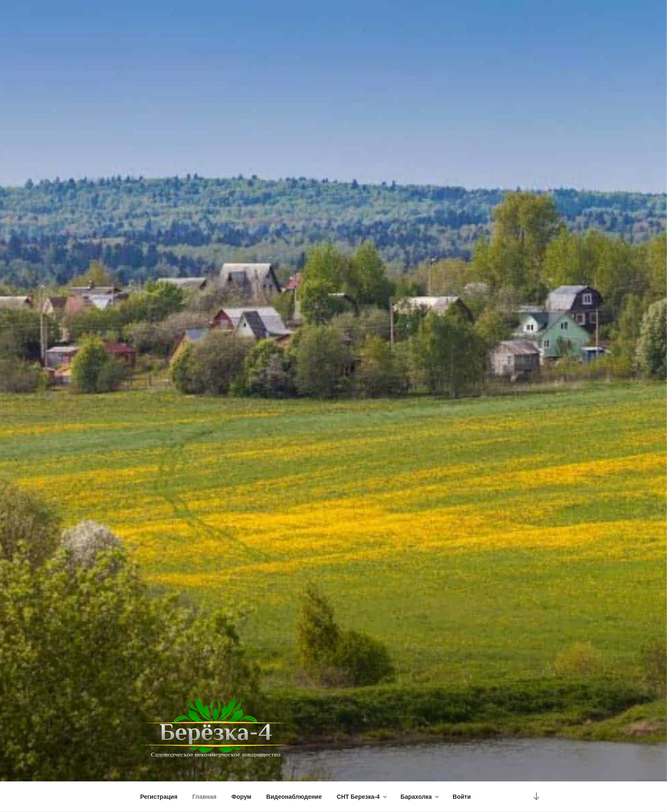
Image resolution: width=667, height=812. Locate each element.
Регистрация (159, 797)
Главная (204, 797)
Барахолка (420, 797)
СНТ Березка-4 (362, 797)
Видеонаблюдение (294, 797)
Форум (241, 797)
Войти (462, 797)
